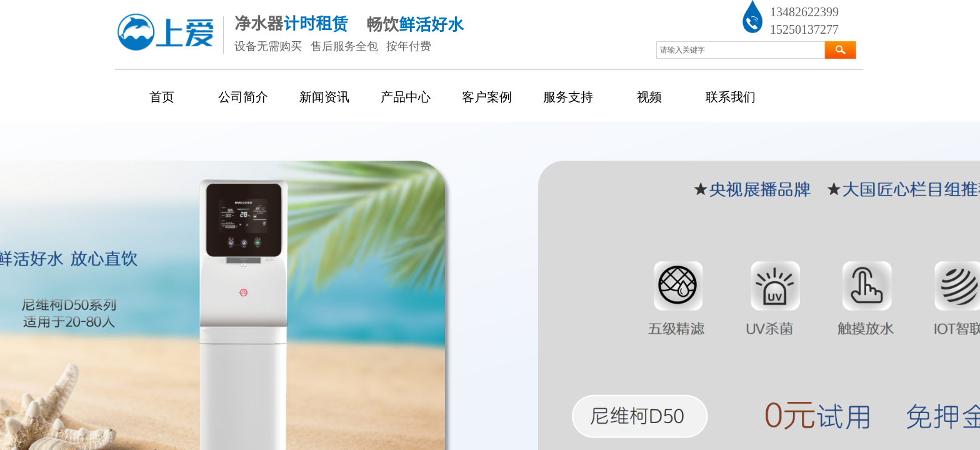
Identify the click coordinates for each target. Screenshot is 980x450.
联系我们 (731, 97)
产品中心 (406, 97)
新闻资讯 (324, 97)
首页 (162, 97)
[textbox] (741, 50)
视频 (649, 97)
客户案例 (487, 97)
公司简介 (243, 97)
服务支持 (568, 97)
